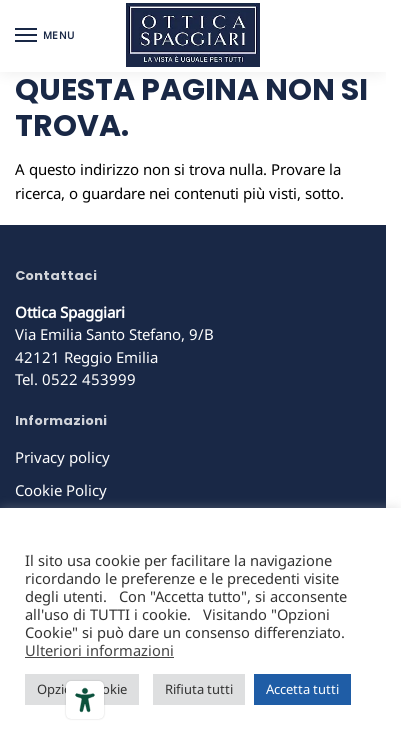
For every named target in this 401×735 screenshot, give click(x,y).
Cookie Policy (61, 490)
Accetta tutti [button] (302, 689)
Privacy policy (62, 457)
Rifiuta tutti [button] (199, 689)
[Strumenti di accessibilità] (85, 700)
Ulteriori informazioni (99, 650)
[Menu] (45, 36)
